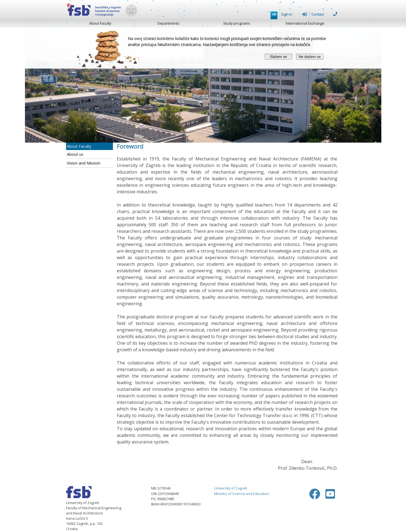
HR (274, 14)
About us (75, 154)
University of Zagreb (231, 488)
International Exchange (305, 23)
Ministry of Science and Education (242, 494)
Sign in (294, 14)
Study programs (237, 23)
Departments (168, 23)
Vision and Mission (84, 163)
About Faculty (100, 23)
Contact (324, 14)
